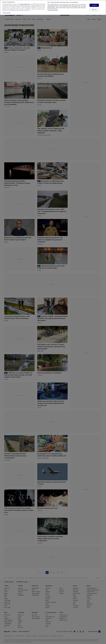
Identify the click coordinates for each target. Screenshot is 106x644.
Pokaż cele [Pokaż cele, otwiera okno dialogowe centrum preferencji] (94, 9)
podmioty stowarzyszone (25, 4)
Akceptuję (94, 5)
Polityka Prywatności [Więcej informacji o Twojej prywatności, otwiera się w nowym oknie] (7, 12)
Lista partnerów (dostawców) (53, 10)
